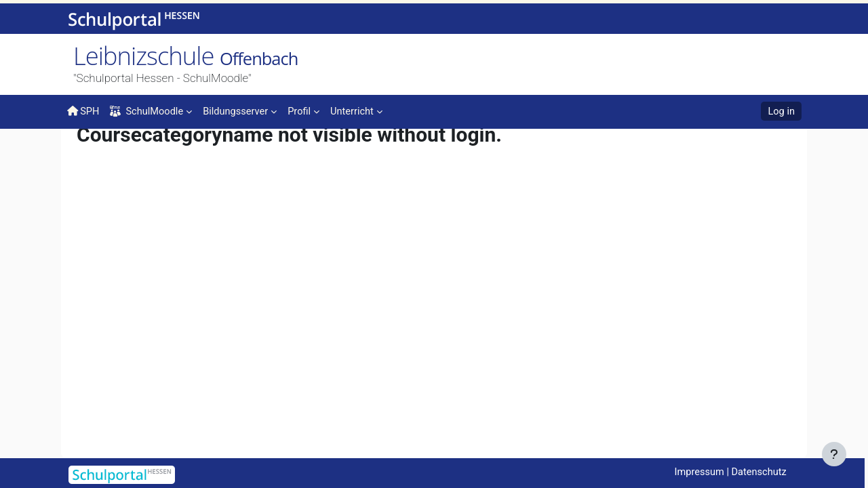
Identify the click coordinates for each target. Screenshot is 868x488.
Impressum (696, 472)
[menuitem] (243, 110)
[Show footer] (834, 454)
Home (89, 157)
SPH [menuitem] (83, 111)
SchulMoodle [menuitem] (149, 112)
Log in (781, 112)
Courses (127, 154)
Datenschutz (758, 472)
